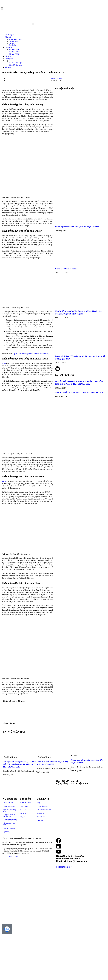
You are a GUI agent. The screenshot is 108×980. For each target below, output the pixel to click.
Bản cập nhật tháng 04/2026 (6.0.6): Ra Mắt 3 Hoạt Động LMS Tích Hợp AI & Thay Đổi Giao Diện (19, 764)
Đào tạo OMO (14, 54)
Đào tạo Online (14, 50)
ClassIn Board (14, 41)
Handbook (40, 820)
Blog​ (38, 803)
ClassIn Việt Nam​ (8, 803)
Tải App (8, 67)
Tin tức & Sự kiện (15, 63)
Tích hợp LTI (41, 817)
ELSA (4, 363)
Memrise (5, 481)
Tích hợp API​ (41, 813)
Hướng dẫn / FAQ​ (42, 806)
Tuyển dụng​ (7, 832)
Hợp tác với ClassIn (9, 806)
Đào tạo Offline (14, 52)
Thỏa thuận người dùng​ (10, 820)
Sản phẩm (8, 37)
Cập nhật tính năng (16, 65)
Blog (7, 61)
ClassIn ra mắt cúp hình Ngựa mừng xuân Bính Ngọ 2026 (79, 392)
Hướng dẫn (9, 59)
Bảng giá (8, 56)
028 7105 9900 (13, 857)
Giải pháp (8, 47)
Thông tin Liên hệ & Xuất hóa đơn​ (9, 815)
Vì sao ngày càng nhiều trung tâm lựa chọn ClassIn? (77, 227)
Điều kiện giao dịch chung (9, 824)
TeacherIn (12, 45)
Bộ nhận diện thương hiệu (9, 810)
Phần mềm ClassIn (16, 39)
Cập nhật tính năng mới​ (44, 810)
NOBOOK (13, 43)
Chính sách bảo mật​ (9, 828)
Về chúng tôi (9, 35)
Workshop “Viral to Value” (66, 269)
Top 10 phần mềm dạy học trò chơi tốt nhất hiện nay (31, 354)
